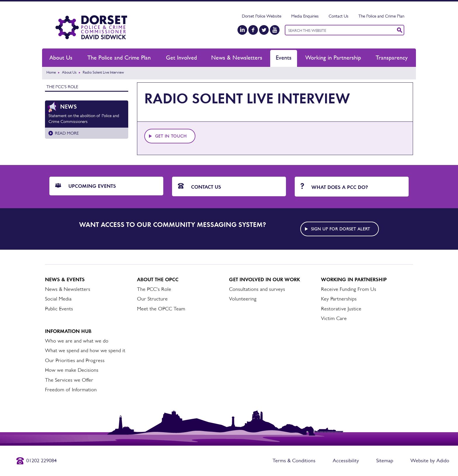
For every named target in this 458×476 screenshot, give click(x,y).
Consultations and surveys (257, 289)
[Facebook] (253, 30)
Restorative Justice (341, 309)
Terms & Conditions (294, 461)
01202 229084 (41, 461)
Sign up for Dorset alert (341, 229)
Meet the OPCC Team (161, 309)
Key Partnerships (339, 299)
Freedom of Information (71, 390)
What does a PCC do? (334, 187)
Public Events (59, 309)
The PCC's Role (62, 87)
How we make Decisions (72, 370)
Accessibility (346, 461)
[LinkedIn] (242, 30)
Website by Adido (430, 461)
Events (284, 58)
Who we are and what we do (77, 341)
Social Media (58, 299)
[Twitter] (264, 30)
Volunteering (243, 299)
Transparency (392, 58)
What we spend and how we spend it (85, 350)
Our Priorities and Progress (75, 360)
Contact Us (339, 16)
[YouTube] (275, 30)
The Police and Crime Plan (381, 16)
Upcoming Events (86, 186)
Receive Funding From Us (349, 289)
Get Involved (181, 58)
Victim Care (334, 318)
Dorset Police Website (262, 16)
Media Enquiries (305, 16)
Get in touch (171, 136)
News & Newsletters (237, 58)
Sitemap (385, 461)
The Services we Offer (69, 380)
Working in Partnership (333, 58)
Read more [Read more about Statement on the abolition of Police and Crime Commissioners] (67, 133)
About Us (61, 58)
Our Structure (152, 299)
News (68, 107)
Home (51, 72)
